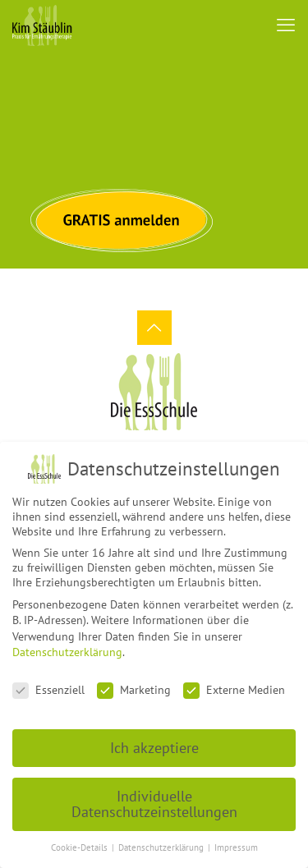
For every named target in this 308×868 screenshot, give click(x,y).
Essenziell (48, 682)
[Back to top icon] (154, 328)
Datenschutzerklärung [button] (162, 839)
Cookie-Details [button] (80, 839)
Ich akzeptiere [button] (154, 739)
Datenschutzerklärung (67, 644)
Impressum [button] (236, 839)
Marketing (134, 682)
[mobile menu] (286, 25)
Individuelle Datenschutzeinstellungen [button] (154, 795)
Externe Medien (234, 682)
